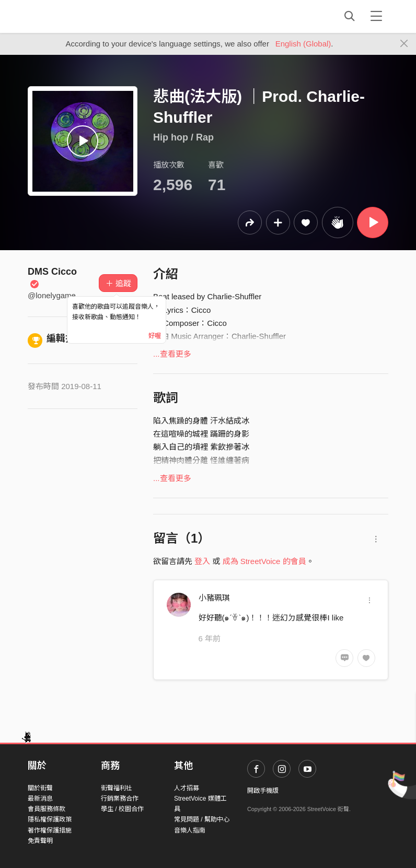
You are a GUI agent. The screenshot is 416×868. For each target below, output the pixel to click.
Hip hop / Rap (183, 137)
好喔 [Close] (155, 336)
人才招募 (187, 788)
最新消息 (40, 799)
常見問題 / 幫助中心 (202, 819)
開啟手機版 (263, 791)
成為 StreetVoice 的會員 (264, 561)
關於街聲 (40, 788)
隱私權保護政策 (50, 819)
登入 (202, 561)
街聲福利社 (117, 788)
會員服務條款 (47, 809)
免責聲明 (40, 841)
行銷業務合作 (120, 799)
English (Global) (303, 44)
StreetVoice (71, 16)
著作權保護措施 (50, 830)
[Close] (404, 44)
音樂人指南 (190, 830)
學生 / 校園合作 (122, 809)
